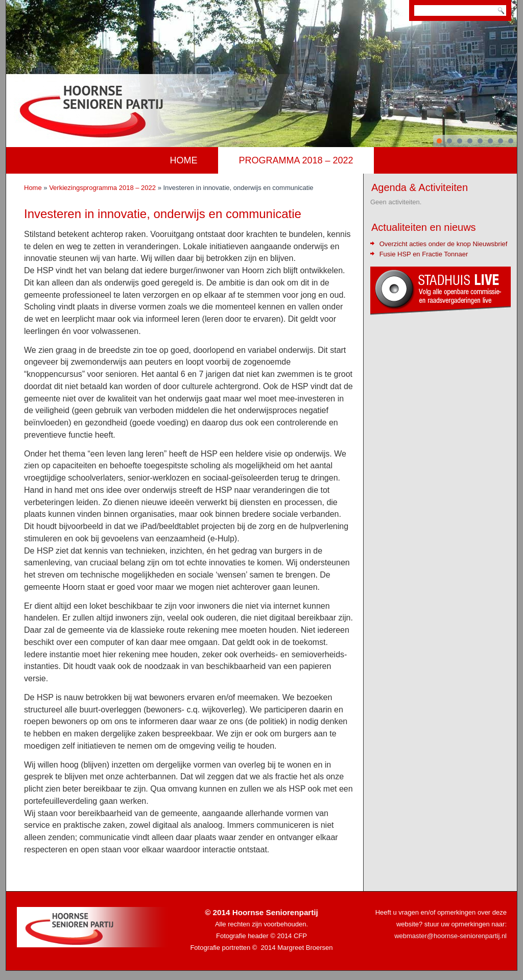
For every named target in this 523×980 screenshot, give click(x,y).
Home (184, 160)
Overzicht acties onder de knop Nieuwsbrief (444, 244)
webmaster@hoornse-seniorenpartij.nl (450, 936)
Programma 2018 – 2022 (296, 160)
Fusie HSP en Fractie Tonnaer (424, 254)
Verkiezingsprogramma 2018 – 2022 (102, 188)
